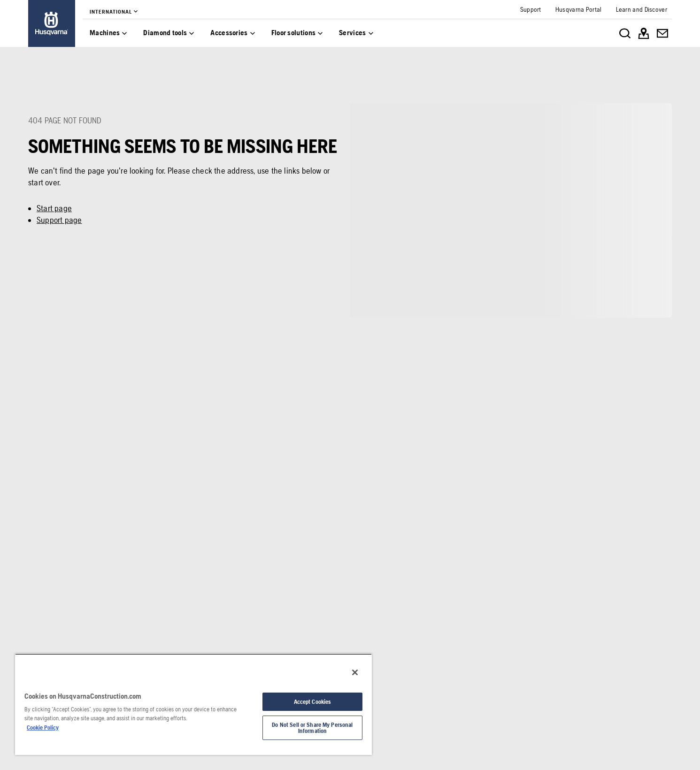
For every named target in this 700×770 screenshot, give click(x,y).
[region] (193, 704)
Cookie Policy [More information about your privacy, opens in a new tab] (43, 728)
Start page (54, 208)
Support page (59, 220)
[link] (52, 23)
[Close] (355, 672)
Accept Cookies (313, 702)
